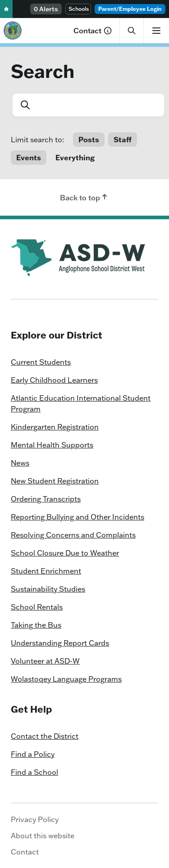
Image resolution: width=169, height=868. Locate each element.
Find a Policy (33, 754)
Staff (123, 140)
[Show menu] (156, 31)
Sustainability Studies (48, 589)
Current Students (41, 362)
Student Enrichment (46, 571)
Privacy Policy (35, 819)
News (20, 463)
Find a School (34, 772)
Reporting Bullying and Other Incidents (78, 517)
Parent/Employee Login (130, 9)
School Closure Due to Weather (65, 553)
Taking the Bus (36, 625)
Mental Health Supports (52, 445)
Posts (89, 140)
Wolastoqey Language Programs (66, 679)
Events (29, 158)
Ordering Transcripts (46, 499)
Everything (75, 158)
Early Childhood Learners (54, 380)
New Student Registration (55, 481)
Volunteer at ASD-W (45, 661)
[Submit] (24, 105)
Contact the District (45, 736)
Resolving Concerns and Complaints (73, 535)
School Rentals (37, 607)
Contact (93, 31)
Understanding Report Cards (60, 643)
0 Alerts (46, 9)
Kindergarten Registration (55, 427)
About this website (43, 836)
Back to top (84, 197)
